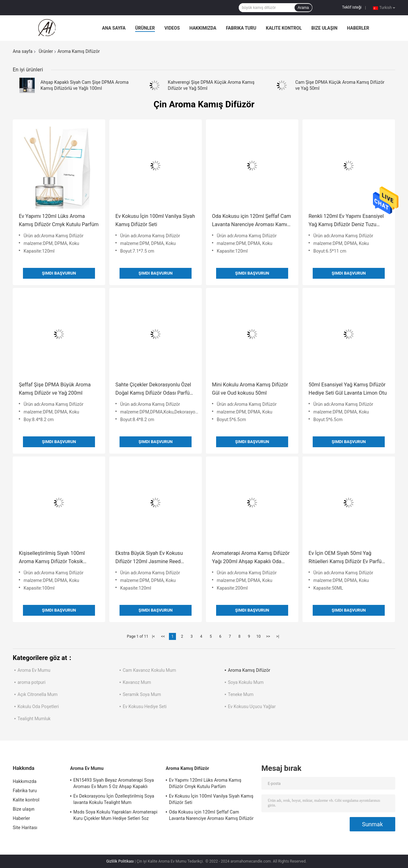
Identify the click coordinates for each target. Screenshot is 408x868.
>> (268, 636)
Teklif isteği (352, 7)
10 (259, 636)
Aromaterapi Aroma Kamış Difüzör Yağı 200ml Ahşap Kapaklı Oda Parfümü (251, 558)
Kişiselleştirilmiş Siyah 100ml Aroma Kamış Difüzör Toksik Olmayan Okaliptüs (52, 558)
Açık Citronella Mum (37, 694)
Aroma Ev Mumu (34, 670)
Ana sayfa (114, 28)
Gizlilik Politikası (120, 861)
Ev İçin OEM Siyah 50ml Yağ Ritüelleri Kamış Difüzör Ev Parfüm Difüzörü (347, 558)
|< (153, 636)
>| (277, 636)
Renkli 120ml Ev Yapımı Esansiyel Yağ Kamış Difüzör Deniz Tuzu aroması (346, 221)
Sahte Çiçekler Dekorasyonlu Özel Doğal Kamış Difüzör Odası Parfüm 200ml (155, 389)
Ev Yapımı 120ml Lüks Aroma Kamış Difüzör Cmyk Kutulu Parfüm (59, 220)
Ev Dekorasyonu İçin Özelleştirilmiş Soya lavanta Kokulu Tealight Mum (114, 799)
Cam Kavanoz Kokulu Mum (149, 670)
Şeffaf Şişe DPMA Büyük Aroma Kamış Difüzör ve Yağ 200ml (55, 389)
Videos (172, 28)
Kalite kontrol (284, 28)
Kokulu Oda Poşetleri (38, 707)
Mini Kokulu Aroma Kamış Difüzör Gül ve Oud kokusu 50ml (250, 389)
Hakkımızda (203, 28)
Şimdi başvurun (59, 273)
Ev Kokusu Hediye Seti (145, 707)
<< (163, 636)
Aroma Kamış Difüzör (249, 670)
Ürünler (145, 28)
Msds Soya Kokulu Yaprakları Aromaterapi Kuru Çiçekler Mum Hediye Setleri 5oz (115, 815)
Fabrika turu (241, 28)
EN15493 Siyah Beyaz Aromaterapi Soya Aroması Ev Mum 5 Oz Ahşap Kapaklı (114, 783)
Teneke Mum (241, 694)
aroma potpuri (32, 682)
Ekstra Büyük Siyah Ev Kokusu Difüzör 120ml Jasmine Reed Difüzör (149, 558)
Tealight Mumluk (34, 719)
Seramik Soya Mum (142, 694)
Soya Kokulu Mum (246, 682)
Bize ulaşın (324, 28)
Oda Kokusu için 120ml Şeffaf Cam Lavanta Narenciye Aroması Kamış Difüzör (251, 221)
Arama (303, 8)
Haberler (358, 28)
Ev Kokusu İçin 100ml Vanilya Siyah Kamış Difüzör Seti (155, 220)
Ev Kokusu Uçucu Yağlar (252, 707)
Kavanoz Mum (137, 682)
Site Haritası (25, 828)
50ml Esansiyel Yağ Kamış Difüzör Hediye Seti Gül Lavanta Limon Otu (348, 389)
